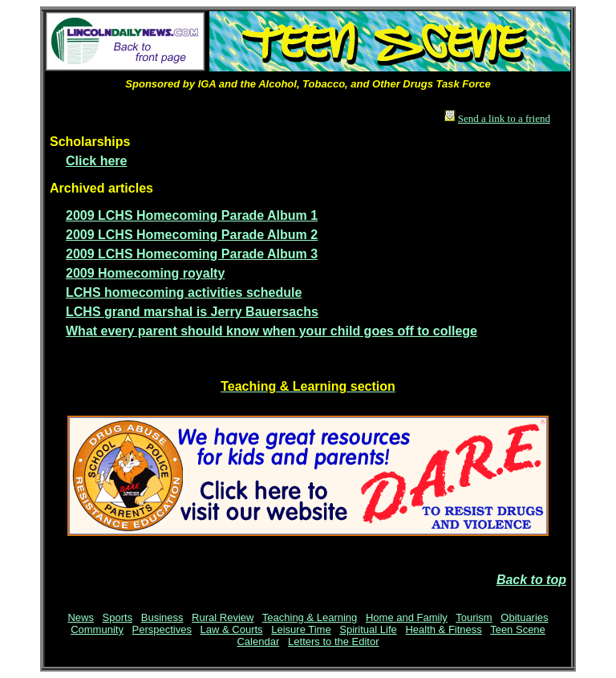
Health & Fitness (443, 629)
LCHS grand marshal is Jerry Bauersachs (192, 312)
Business (162, 617)
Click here (96, 161)
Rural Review (223, 617)
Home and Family (407, 617)
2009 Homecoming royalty (145, 273)
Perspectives (162, 629)
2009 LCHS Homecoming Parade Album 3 (192, 254)
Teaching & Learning (310, 617)
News (81, 617)
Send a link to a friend (504, 118)
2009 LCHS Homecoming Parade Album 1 (192, 215)
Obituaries (524, 617)
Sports (118, 617)
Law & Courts (232, 629)
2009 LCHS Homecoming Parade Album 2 (192, 235)
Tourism (474, 617)
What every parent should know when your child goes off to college (272, 331)
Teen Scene (518, 629)
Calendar (258, 641)
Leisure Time (301, 629)
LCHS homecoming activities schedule (184, 292)
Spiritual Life (368, 629)
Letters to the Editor (333, 641)
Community (97, 629)
